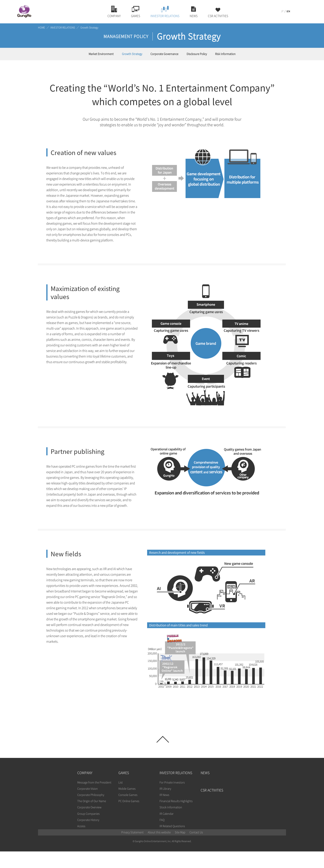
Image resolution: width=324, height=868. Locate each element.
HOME (42, 28)
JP (282, 11)
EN (288, 11)
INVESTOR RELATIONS (63, 28)
